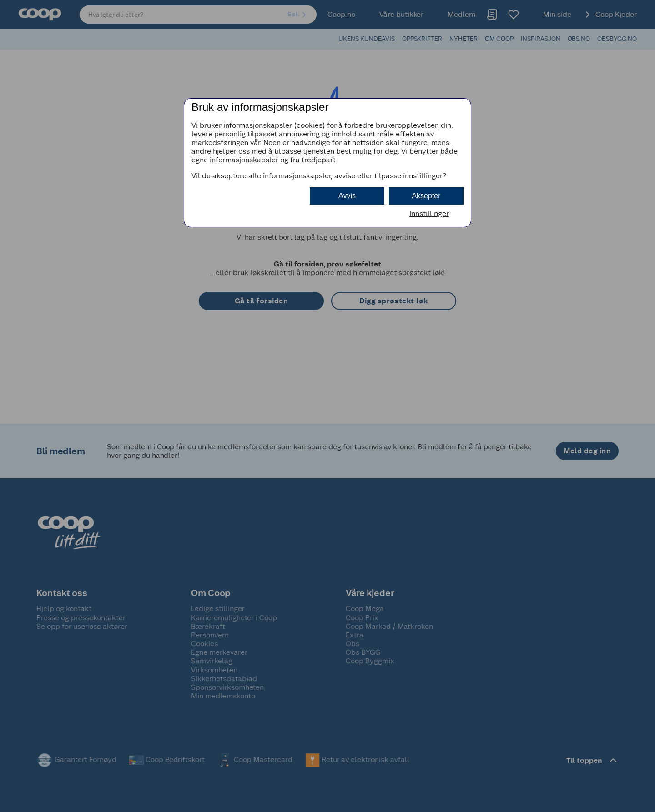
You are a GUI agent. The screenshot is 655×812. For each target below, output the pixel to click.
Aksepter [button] (426, 196)
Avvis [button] (347, 196)
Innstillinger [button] (429, 213)
